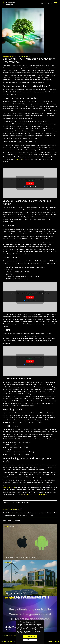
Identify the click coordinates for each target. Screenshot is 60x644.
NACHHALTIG (10, 57)
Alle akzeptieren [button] (30, 636)
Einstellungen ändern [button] (30, 640)
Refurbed (47, 485)
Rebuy (13, 488)
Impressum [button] (37, 642)
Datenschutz (13, 642)
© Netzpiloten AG (54, 642)
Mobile (5, 57)
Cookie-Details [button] (24, 642)
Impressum (5, 642)
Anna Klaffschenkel (26, 56)
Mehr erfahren (30, 180)
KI (9, 598)
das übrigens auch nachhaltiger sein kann (34, 495)
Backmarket (7, 488)
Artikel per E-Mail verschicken (12, 635)
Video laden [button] (31, 183)
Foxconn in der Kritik (22, 159)
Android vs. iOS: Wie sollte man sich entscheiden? (21, 558)
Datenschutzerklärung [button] (31, 642)
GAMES (6, 598)
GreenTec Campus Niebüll (13, 594)
